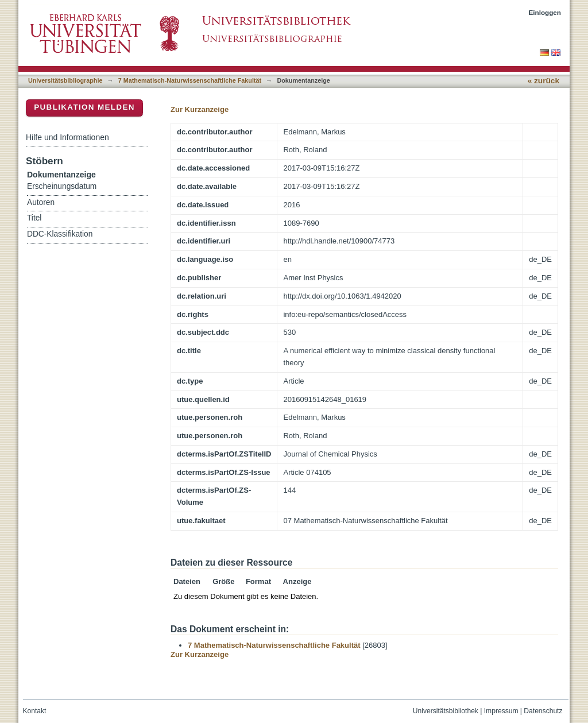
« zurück (543, 81)
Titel (34, 218)
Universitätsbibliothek (446, 711)
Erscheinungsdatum (62, 186)
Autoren (41, 202)
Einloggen (545, 12)
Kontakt (35, 711)
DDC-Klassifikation (60, 234)
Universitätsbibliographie (65, 80)
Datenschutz (543, 711)
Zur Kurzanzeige (200, 109)
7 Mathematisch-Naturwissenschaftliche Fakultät (190, 80)
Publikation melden (84, 107)
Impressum (501, 711)
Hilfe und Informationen (67, 137)
